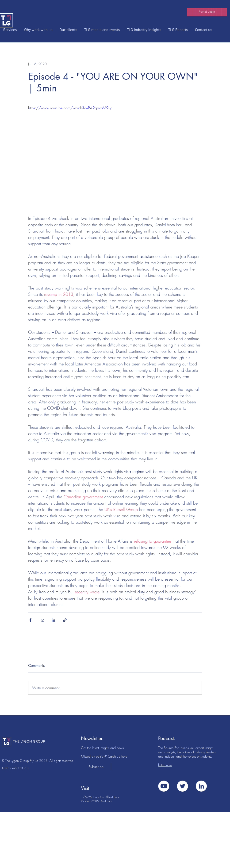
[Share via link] (65, 620)
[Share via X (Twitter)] (42, 620)
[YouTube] (164, 786)
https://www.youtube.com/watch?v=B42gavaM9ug (70, 108)
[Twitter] (182, 786)
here (124, 756)
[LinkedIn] (201, 786)
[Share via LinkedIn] (53, 620)
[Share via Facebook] (30, 620)
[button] (207, 12)
